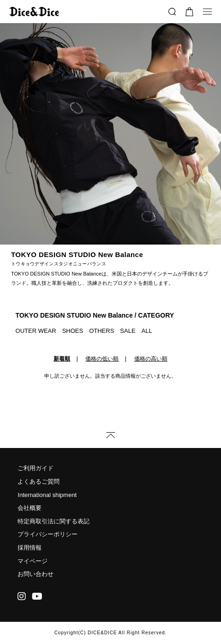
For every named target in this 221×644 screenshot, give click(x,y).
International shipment (47, 495)
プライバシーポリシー (48, 534)
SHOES (73, 331)
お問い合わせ (36, 574)
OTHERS (102, 331)
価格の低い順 (102, 359)
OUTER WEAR (36, 331)
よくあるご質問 (39, 481)
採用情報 (30, 548)
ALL (147, 331)
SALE (128, 331)
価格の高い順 (151, 359)
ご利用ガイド (36, 468)
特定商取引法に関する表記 (54, 521)
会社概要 (30, 508)
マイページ (33, 561)
